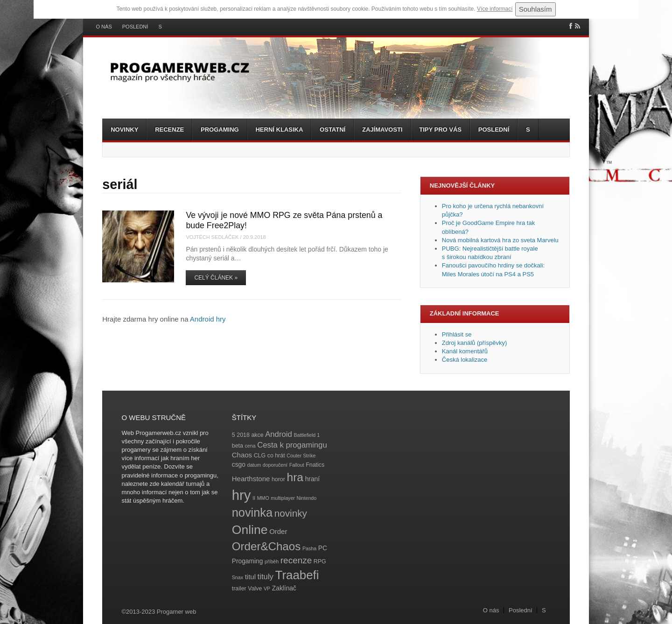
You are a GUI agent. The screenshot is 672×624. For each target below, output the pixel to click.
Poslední (135, 27)
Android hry (208, 319)
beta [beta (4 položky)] (238, 446)
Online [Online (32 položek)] (250, 530)
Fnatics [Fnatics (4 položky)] (315, 465)
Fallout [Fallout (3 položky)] (297, 465)
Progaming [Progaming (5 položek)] (248, 561)
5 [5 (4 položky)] (234, 435)
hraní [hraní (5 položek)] (312, 479)
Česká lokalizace (465, 360)
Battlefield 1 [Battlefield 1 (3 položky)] (307, 435)
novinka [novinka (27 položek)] (252, 512)
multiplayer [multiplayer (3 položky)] (283, 498)
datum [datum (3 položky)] (254, 465)
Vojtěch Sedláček (212, 237)
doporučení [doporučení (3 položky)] (275, 465)
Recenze (169, 130)
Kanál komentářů (465, 351)
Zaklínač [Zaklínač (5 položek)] (284, 588)
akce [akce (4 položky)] (257, 435)
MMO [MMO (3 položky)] (263, 498)
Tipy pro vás (440, 130)
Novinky (124, 130)
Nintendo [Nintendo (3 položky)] (307, 498)
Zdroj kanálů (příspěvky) (474, 343)
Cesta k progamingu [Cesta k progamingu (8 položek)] (292, 445)
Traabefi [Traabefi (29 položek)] (297, 575)
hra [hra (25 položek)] (295, 477)
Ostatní (332, 130)
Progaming (220, 130)
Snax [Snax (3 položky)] (238, 577)
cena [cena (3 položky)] (250, 446)
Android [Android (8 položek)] (279, 434)
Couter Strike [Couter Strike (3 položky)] (301, 456)
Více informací (495, 9)
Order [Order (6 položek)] (278, 531)
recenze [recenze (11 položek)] (296, 560)
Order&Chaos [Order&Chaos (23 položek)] (266, 546)
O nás (104, 27)
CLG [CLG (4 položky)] (260, 456)
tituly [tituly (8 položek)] (266, 577)
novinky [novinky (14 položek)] (291, 513)
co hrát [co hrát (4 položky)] (276, 456)
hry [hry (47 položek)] (241, 495)
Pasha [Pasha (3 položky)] (309, 548)
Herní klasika (279, 130)
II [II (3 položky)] (254, 498)
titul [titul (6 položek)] (250, 577)
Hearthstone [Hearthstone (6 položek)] (251, 479)
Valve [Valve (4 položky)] (255, 589)
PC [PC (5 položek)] (323, 548)
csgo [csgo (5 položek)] (239, 465)
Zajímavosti (382, 130)
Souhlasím (535, 9)
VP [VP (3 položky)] (267, 589)
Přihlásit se (457, 334)
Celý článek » (216, 278)
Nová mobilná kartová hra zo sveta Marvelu (500, 240)
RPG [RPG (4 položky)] (320, 561)
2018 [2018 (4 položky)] (243, 435)
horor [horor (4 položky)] (278, 479)
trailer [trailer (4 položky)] (239, 589)
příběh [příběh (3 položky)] (272, 561)
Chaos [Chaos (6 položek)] (242, 455)
